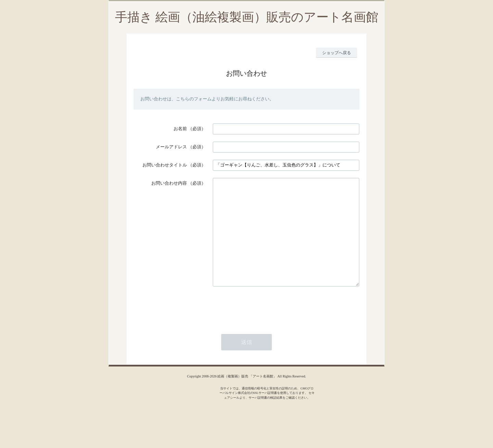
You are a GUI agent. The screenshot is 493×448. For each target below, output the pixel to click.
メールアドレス (171, 147)
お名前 (180, 129)
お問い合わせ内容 (169, 183)
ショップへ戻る (337, 53)
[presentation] (265, 327)
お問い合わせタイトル (165, 165)
